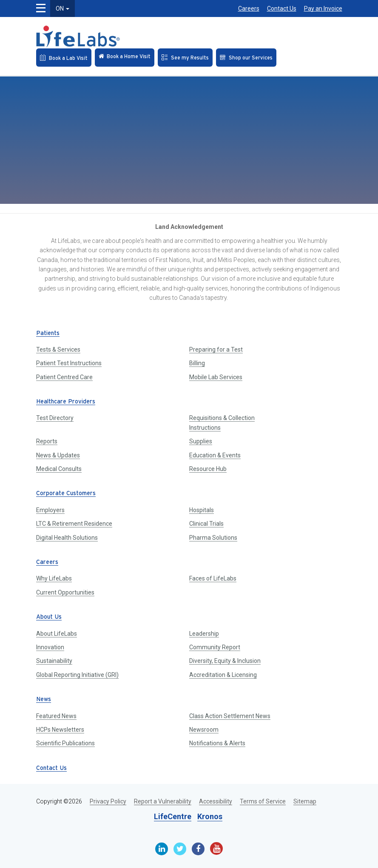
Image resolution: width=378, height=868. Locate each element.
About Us (49, 617)
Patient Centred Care (64, 377)
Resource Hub (208, 469)
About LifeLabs (57, 634)
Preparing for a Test (216, 349)
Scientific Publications (65, 743)
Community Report (215, 647)
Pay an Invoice (323, 8)
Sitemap (305, 801)
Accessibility (216, 801)
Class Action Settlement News (230, 716)
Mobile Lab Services (216, 377)
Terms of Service (263, 801)
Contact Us (282, 8)
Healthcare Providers (66, 402)
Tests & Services (58, 349)
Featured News (56, 716)
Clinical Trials (206, 524)
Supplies (201, 441)
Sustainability (54, 661)
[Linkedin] (162, 849)
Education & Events (215, 455)
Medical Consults (59, 469)
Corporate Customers (66, 494)
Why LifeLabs (54, 578)
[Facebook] (198, 849)
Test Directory (55, 418)
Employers (50, 510)
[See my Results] (185, 58)
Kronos (210, 816)
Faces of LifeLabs (213, 578)
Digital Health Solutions (67, 538)
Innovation (50, 647)
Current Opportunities (65, 592)
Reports (47, 441)
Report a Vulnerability (163, 801)
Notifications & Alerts (217, 743)
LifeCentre (173, 816)
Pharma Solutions (213, 538)
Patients (48, 334)
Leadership (204, 634)
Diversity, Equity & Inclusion (225, 661)
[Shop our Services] (246, 58)
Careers (249, 8)
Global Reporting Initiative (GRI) (77, 675)
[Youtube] (216, 848)
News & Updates (58, 455)
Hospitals (202, 510)
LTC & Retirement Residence (74, 524)
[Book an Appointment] (64, 58)
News (44, 700)
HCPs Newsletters (60, 730)
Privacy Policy (108, 801)
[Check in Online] (125, 58)
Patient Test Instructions (69, 363)
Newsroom (204, 730)
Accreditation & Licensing (223, 675)
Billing (197, 363)
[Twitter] (180, 849)
